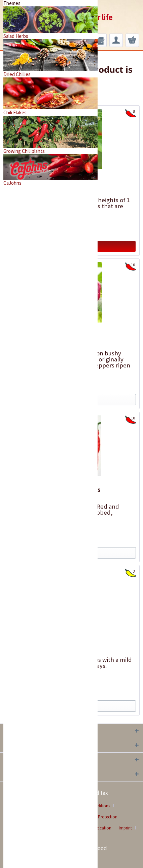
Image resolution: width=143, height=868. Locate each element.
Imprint (125, 828)
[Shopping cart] (132, 40)
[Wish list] (100, 40)
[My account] (116, 40)
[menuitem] (100, 40)
